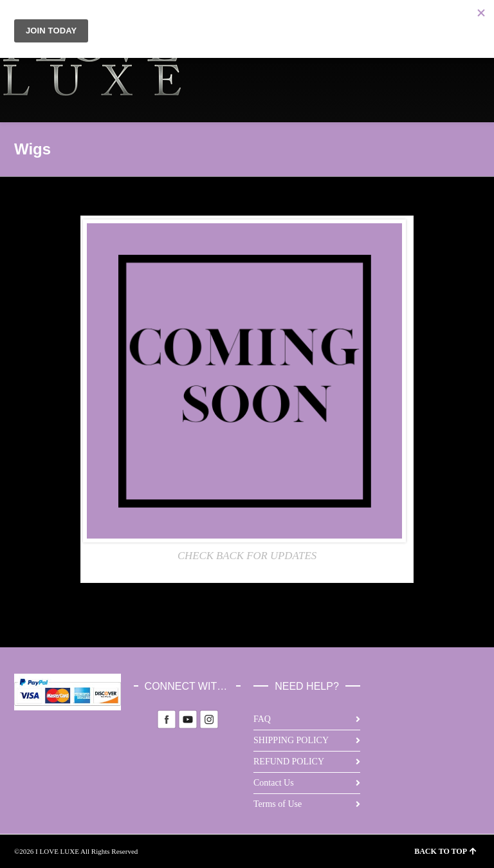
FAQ (262, 719)
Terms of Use (278, 804)
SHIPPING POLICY (291, 740)
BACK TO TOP (445, 851)
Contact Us (274, 783)
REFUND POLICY (289, 762)
